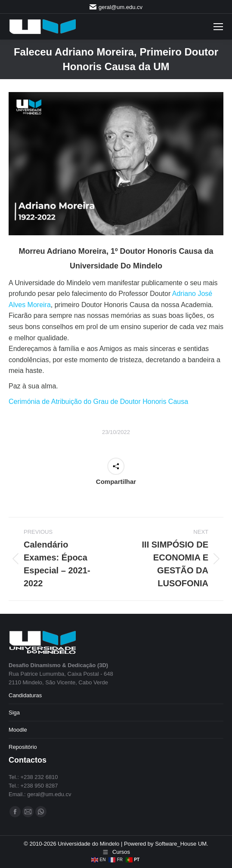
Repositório (23, 747)
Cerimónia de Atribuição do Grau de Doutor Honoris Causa (98, 402)
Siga (14, 713)
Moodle (18, 730)
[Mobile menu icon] (218, 27)
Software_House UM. (182, 844)
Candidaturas (25, 695)
